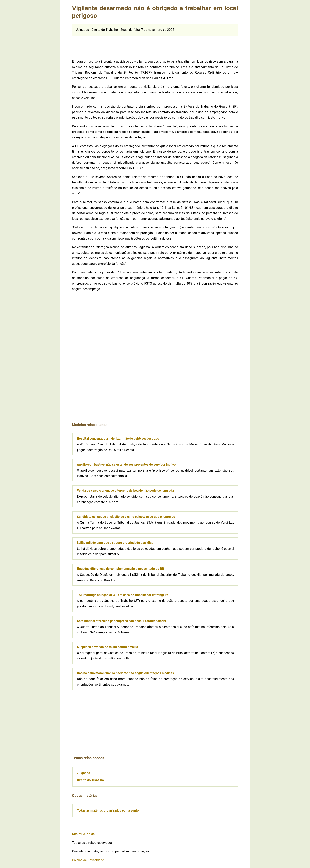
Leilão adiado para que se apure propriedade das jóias (115, 543)
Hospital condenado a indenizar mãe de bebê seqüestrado (118, 438)
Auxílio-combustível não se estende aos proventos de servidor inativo (126, 465)
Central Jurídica (83, 834)
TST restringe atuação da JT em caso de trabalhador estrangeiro (123, 595)
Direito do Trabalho (90, 780)
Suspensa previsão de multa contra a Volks (107, 647)
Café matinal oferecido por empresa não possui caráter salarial (121, 621)
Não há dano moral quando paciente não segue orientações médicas (125, 673)
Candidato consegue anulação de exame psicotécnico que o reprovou (126, 517)
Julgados (83, 773)
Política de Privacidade (88, 860)
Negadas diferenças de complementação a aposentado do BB (121, 569)
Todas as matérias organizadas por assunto (108, 810)
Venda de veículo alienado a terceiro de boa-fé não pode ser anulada (125, 491)
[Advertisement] (155, 45)
